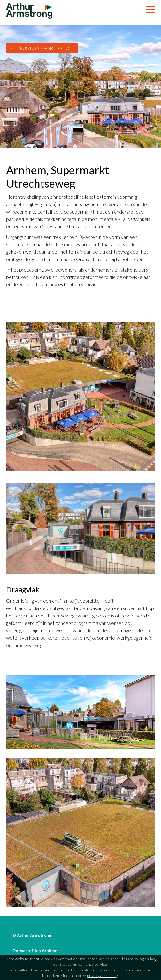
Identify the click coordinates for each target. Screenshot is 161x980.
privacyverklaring (103, 976)
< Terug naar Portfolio (40, 48)
